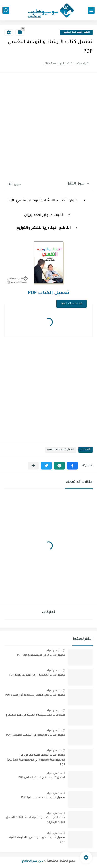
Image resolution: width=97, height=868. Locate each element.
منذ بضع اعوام (54, 650)
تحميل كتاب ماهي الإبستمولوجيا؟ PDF (41, 655)
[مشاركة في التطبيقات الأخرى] (33, 466)
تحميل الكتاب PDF (48, 293)
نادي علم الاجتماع (32, 861)
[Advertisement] (48, 126)
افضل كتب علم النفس (76, 32)
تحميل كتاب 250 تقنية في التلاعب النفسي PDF (36, 735)
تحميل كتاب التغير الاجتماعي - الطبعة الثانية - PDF (36, 840)
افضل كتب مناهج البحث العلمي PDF (42, 778)
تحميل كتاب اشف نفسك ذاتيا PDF (43, 798)
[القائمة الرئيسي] (91, 10)
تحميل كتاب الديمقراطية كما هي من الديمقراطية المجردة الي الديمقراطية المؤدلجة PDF (36, 760)
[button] (72, 466)
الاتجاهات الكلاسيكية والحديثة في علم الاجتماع (35, 715)
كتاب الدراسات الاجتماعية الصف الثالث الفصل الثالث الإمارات (35, 820)
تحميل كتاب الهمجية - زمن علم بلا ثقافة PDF (37, 675)
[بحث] (6, 10)
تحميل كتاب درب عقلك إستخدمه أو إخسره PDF (35, 695)
